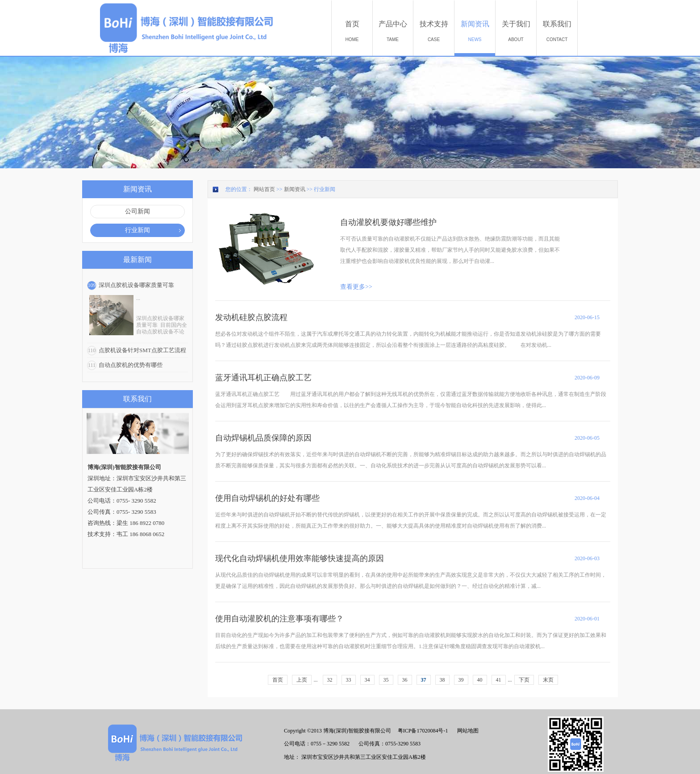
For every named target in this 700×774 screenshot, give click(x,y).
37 (424, 680)
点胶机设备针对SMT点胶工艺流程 (142, 350)
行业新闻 (325, 189)
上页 (302, 680)
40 (480, 680)
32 (330, 680)
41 (499, 680)
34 (367, 680)
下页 (524, 680)
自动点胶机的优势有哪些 (131, 365)
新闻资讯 (295, 189)
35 (386, 680)
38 (442, 680)
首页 (278, 680)
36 (405, 680)
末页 (548, 680)
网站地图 (467, 731)
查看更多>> (356, 287)
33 (349, 680)
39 (461, 680)
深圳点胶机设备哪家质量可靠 (136, 285)
